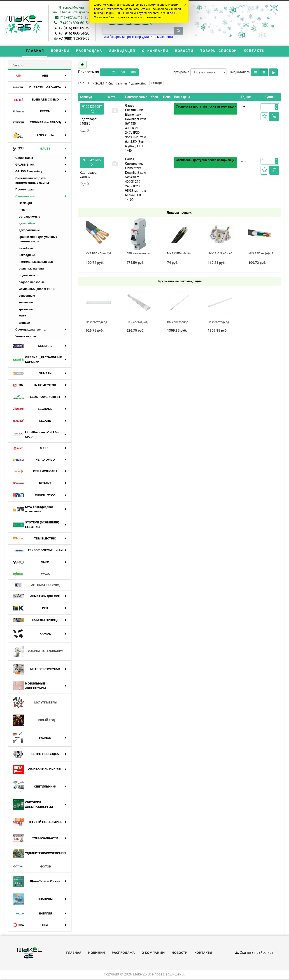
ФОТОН (32, 867)
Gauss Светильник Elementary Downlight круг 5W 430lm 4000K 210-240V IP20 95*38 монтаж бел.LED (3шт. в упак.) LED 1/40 (136, 129)
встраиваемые (29, 217)
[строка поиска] (138, 31)
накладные (27, 256)
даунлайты (27, 224)
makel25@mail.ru (74, 17)
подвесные (27, 276)
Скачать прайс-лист (254, 953)
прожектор (133, 37)
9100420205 (92, 163)
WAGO (31, 574)
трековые (26, 310)
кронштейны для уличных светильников (38, 240)
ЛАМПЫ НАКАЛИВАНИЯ (38, 652)
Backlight (25, 204)
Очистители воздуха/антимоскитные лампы (32, 181)
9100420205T (92, 109)
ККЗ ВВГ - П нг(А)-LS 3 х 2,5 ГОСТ (108, 254)
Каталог (18, 65)
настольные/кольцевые (36, 262)
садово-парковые (32, 283)
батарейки (117, 37)
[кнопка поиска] (178, 31)
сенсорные (27, 296)
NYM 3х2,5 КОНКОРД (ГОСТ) (227, 254)
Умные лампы (26, 337)
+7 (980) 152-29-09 (74, 39)
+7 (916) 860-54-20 (74, 33)
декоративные (29, 231)
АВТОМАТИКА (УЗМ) (36, 586)
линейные (26, 249)
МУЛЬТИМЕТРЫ (35, 703)
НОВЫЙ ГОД (34, 721)
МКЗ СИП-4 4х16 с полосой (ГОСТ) (191, 254)
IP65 (22, 210)
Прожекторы (24, 190)
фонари (24, 323)
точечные (26, 303)
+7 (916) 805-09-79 (74, 28)
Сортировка (180, 73)
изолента (166, 37)
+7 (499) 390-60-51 (74, 23)
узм (106, 37)
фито (23, 317)
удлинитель (150, 37)
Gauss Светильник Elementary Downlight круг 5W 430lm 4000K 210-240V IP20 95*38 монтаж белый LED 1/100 (136, 180)
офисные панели (31, 269)
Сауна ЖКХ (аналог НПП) (37, 290)
